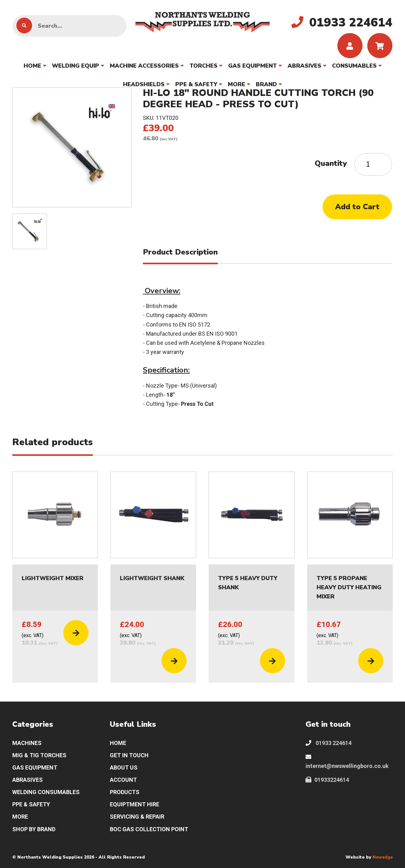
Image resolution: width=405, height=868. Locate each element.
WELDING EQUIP (76, 66)
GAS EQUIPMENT (253, 66)
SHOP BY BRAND (34, 829)
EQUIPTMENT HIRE (135, 804)
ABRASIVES (304, 66)
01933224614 (327, 780)
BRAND (266, 84)
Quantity (331, 163)
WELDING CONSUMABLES (46, 792)
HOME (32, 66)
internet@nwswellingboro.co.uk (347, 762)
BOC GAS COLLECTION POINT (149, 829)
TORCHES (203, 66)
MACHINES (27, 743)
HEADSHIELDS (144, 84)
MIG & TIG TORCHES (39, 755)
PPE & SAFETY (196, 84)
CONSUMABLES (354, 66)
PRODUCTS (125, 792)
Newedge (383, 857)
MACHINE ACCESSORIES (144, 66)
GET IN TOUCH (129, 755)
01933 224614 (329, 743)
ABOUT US (124, 767)
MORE (236, 84)
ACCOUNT (123, 780)
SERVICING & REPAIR (137, 817)
